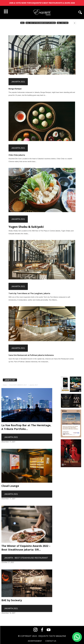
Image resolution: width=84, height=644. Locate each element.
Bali (22, 23)
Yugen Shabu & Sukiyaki (26, 227)
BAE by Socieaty (12, 600)
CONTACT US (51, 641)
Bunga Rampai (15, 89)
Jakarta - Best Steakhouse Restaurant (26, 558)
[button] (80, 13)
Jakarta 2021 (18, 82)
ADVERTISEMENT (35, 641)
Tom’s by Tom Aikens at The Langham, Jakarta (29, 293)
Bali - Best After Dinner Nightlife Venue (41, 23)
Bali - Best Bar (63, 23)
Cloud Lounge (10, 486)
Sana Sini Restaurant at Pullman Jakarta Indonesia (31, 355)
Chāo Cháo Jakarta (17, 155)
